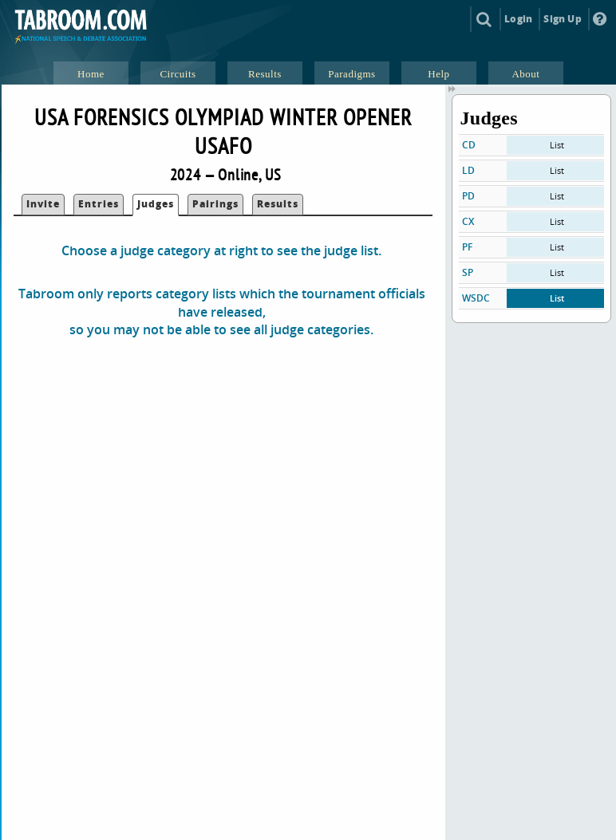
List (557, 145)
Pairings (215, 204)
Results (278, 204)
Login (518, 19)
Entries (99, 204)
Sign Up (562, 19)
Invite (43, 204)
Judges (156, 204)
